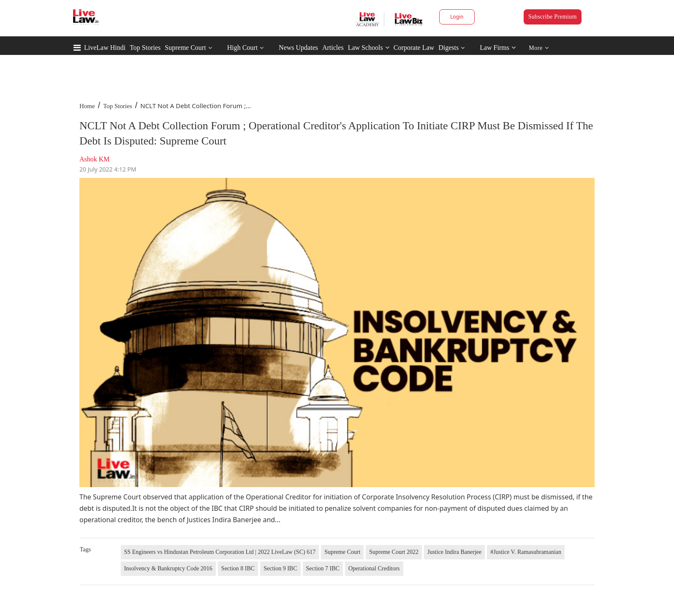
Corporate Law (414, 48)
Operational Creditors (374, 568)
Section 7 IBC (323, 568)
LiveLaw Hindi (105, 48)
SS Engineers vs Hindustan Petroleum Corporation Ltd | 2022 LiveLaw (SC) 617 (220, 552)
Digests (448, 48)
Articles (333, 48)
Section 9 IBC (280, 568)
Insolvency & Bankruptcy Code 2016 (168, 568)
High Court (242, 48)
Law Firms (498, 48)
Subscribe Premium (553, 17)
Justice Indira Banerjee (454, 552)
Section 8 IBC (238, 568)
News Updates (298, 48)
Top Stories (145, 48)
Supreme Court (185, 48)
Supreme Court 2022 (394, 552)
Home (87, 106)
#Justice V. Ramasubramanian (526, 552)
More (539, 48)
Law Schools (369, 48)
